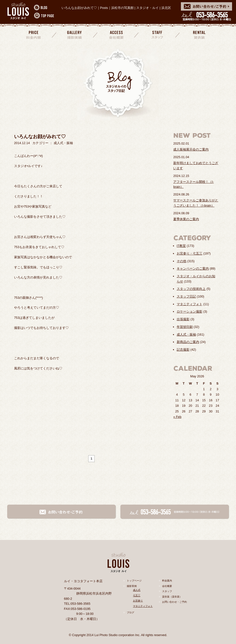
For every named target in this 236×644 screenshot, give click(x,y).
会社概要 (116, 34)
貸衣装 (198, 34)
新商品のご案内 (188, 342)
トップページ (134, 581)
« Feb (177, 417)
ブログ (130, 612)
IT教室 (181, 246)
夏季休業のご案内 (186, 219)
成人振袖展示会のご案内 (191, 149)
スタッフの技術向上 (191, 289)
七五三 (137, 595)
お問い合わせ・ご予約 (174, 602)
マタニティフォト (190, 304)
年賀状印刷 (185, 327)
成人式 (137, 590)
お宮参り (138, 601)
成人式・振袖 (186, 334)
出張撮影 (183, 319)
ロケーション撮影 (190, 311)
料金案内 (33, 34)
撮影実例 (132, 586)
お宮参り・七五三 (190, 253)
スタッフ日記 (186, 296)
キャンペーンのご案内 (193, 268)
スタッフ (157, 34)
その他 (182, 261)
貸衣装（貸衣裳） (172, 597)
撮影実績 (75, 34)
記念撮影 (183, 350)
